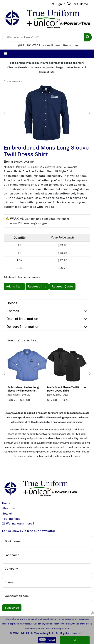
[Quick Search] (43, 37)
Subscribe (12, 608)
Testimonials (11, 519)
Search (7, 514)
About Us (9, 508)
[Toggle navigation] (6, 54)
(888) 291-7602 (29, 45)
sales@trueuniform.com (60, 45)
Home (6, 503)
